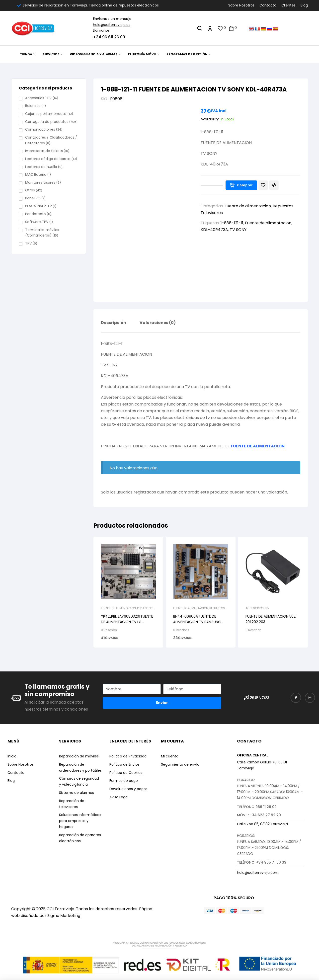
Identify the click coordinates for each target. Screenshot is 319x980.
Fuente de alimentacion (248, 206)
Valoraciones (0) (158, 323)
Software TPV (37, 222)
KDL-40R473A (214, 230)
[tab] (114, 327)
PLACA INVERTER (39, 206)
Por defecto (36, 214)
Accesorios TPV (257, 608)
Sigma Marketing (64, 916)
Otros (30, 190)
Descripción (114, 323)
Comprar (245, 185)
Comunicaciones (40, 129)
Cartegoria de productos (47, 122)
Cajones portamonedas (46, 114)
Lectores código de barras (48, 159)
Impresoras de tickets (44, 151)
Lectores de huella (41, 167)
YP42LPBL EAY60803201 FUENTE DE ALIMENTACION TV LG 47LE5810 (127, 622)
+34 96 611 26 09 (109, 37)
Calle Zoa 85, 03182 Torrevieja (262, 824)
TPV (28, 243)
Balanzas (33, 106)
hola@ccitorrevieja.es (112, 25)
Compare (274, 185)
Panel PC (33, 198)
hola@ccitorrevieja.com (258, 873)
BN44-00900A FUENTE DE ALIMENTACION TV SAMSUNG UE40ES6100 (197, 622)
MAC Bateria (36, 174)
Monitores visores (40, 182)
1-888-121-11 (232, 223)
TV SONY (238, 230)
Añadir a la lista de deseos (263, 185)
